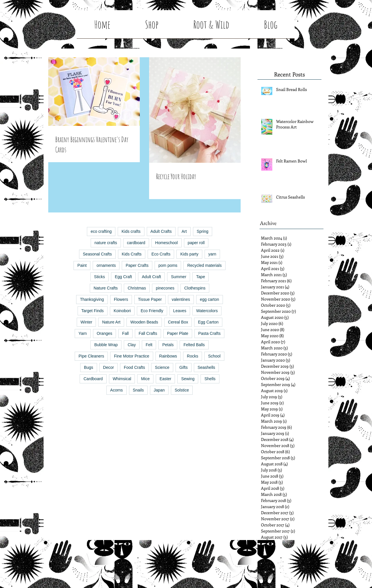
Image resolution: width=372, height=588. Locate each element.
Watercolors (207, 311)
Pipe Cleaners (91, 356)
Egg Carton (208, 322)
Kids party (189, 254)
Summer (179, 277)
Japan (159, 390)
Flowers (121, 299)
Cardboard (93, 379)
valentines (181, 299)
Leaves (180, 311)
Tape (201, 277)
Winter (86, 322)
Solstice (182, 390)
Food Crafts (134, 367)
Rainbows (168, 356)
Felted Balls (194, 345)
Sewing (188, 379)
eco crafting (101, 231)
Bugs (89, 367)
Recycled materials (204, 265)
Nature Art (111, 322)
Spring (203, 231)
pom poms (168, 265)
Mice (145, 379)
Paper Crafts (137, 265)
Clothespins (195, 288)
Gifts (184, 367)
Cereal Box (178, 322)
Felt (149, 345)
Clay (132, 345)
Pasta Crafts (209, 333)
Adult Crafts (161, 231)
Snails (138, 390)
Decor (109, 367)
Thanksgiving (92, 299)
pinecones (165, 288)
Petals (168, 345)
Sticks (100, 277)
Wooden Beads (144, 322)
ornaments (106, 265)
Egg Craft (123, 277)
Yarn (83, 333)
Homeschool (167, 243)
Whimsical (122, 379)
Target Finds (93, 311)
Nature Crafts (106, 288)
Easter (165, 379)
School (214, 356)
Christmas (137, 288)
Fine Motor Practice (132, 356)
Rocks (193, 356)
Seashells (206, 367)
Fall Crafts (148, 333)
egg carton (210, 299)
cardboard (136, 243)
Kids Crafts (132, 254)
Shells (210, 379)
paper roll (196, 243)
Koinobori (122, 311)
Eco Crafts (161, 254)
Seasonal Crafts (97, 254)
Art (184, 231)
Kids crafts (131, 231)
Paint (82, 265)
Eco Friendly (152, 311)
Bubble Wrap (106, 345)
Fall (125, 333)
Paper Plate (178, 333)
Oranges (105, 333)
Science (162, 367)
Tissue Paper (150, 299)
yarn (212, 254)
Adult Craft (151, 277)
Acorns (117, 390)
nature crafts (106, 243)
